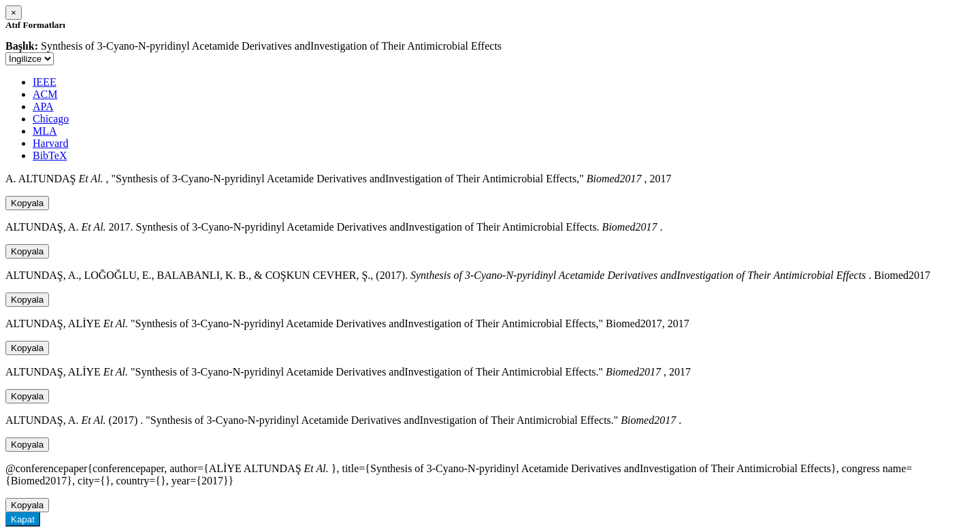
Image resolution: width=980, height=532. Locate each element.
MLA (45, 131)
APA (43, 106)
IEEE (45, 82)
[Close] (14, 13)
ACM (45, 94)
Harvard (50, 143)
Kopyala (27, 203)
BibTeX (50, 155)
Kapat (23, 519)
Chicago (51, 119)
